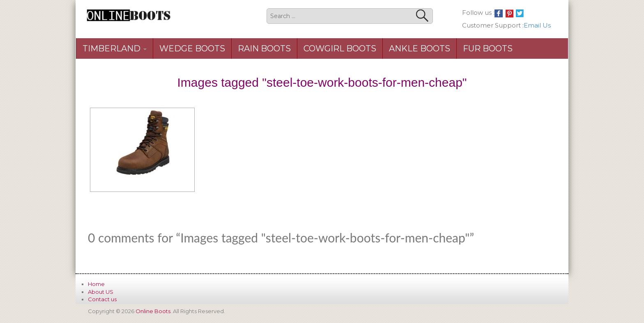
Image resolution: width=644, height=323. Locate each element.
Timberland (115, 48)
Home (96, 284)
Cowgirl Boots (340, 48)
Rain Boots (264, 48)
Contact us (102, 299)
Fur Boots (488, 48)
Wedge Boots (192, 48)
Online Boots (153, 311)
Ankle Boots (420, 48)
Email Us (537, 25)
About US (101, 292)
